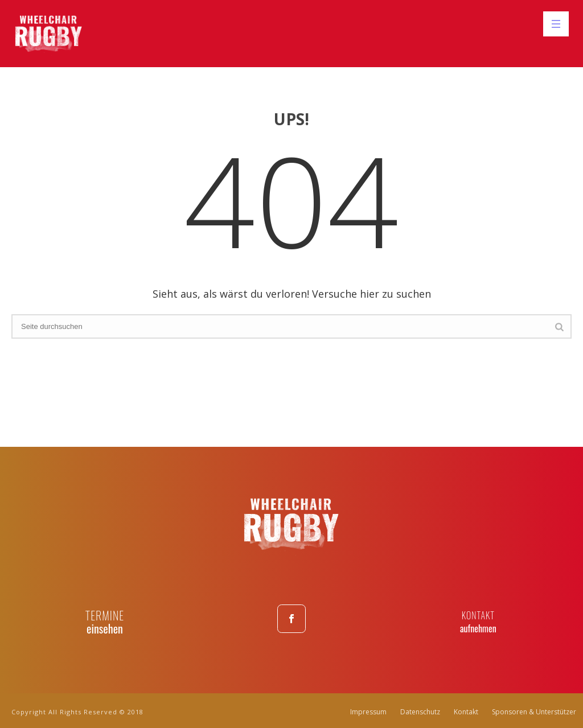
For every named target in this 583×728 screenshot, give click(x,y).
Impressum (368, 712)
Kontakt (466, 712)
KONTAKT (478, 615)
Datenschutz (420, 712)
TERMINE (105, 615)
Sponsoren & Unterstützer (534, 712)
